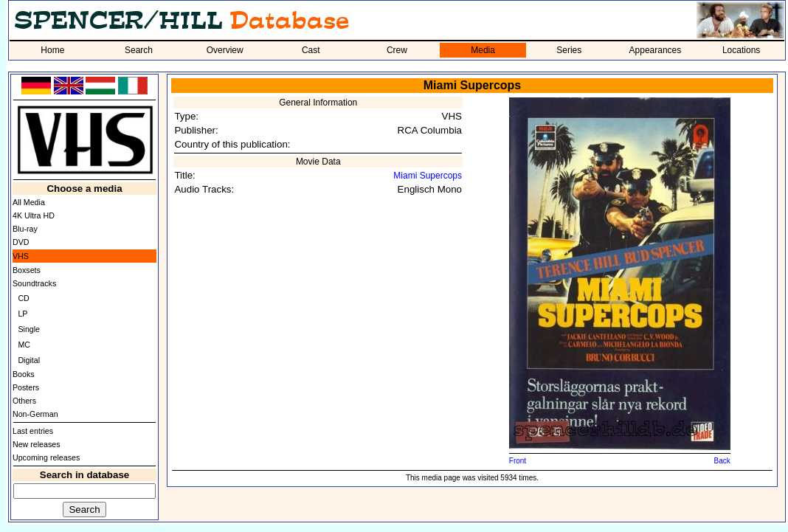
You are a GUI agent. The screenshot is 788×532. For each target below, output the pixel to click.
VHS (21, 256)
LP (23, 314)
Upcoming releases (46, 457)
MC (24, 345)
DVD (21, 242)
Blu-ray (25, 229)
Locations (741, 50)
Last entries (33, 431)
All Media (29, 202)
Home (52, 50)
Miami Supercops (428, 176)
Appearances (656, 50)
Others (24, 401)
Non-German (35, 414)
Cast (311, 50)
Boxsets (27, 270)
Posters (26, 387)
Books (24, 374)
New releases (37, 444)
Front (518, 461)
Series (569, 50)
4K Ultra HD (34, 215)
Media (483, 50)
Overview (225, 50)
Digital (29, 360)
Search (139, 50)
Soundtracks (34, 283)
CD (23, 298)
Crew (397, 50)
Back (722, 461)
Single (29, 329)
